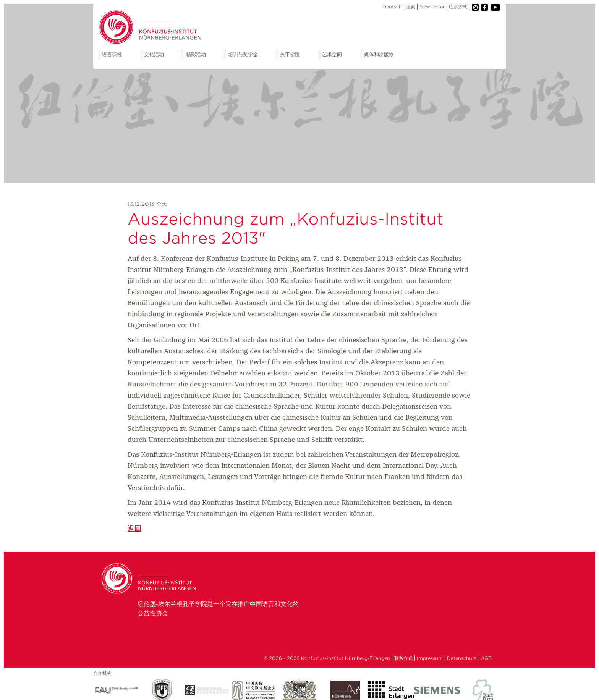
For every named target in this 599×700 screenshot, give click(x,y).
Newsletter (432, 7)
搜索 (411, 7)
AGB (486, 658)
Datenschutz (462, 658)
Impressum (430, 658)
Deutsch (392, 7)
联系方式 (458, 7)
